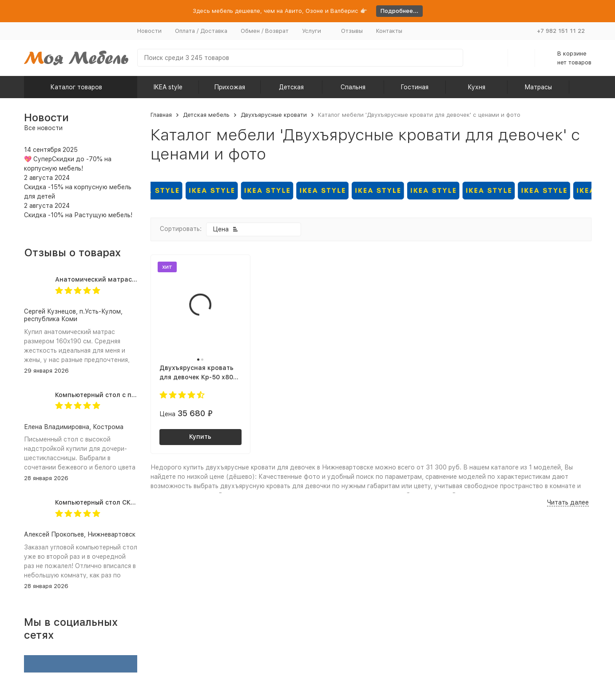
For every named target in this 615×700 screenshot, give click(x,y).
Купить (200, 437)
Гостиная (415, 87)
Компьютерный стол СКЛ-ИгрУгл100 (113, 502)
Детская (291, 87)
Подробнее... (399, 11)
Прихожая (230, 87)
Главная (161, 115)
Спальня (353, 87)
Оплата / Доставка (201, 31)
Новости (149, 31)
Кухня (476, 87)
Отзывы (352, 31)
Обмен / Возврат (265, 31)
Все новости (43, 128)
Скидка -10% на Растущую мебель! (78, 215)
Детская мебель (206, 115)
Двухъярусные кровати (274, 115)
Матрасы (538, 87)
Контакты (389, 31)
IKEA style (168, 87)
